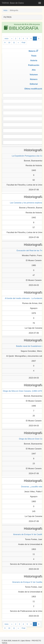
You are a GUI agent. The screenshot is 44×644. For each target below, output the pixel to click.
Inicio (5, 10)
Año (34, 70)
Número (34, 79)
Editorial (34, 84)
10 (9, 43)
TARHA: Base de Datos (13, 3)
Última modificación (34, 89)
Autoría (34, 60)
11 (14, 43)
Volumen (34, 75)
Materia (33, 51)
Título (34, 56)
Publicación (34, 65)
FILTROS (8, 17)
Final (23, 43)
